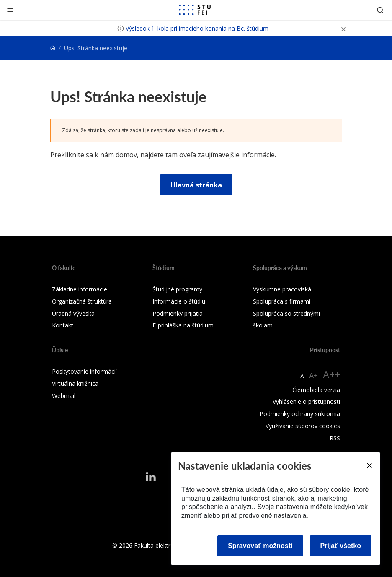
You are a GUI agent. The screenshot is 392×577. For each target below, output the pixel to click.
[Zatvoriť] (10, 10)
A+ (313, 375)
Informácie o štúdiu (179, 301)
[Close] (369, 465)
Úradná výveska (73, 313)
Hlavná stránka (196, 185)
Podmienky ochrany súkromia (300, 414)
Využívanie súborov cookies (303, 426)
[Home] (53, 48)
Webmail (64, 396)
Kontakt (63, 325)
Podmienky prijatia (178, 313)
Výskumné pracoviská (282, 289)
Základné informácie (80, 289)
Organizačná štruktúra (82, 301)
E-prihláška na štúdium (183, 325)
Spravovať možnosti (260, 546)
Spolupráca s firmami (282, 301)
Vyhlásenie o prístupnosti (306, 402)
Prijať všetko (341, 546)
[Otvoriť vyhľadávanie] (380, 10)
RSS (335, 438)
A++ (331, 374)
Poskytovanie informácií (84, 371)
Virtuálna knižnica (75, 383)
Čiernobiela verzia (316, 390)
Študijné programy (177, 289)
